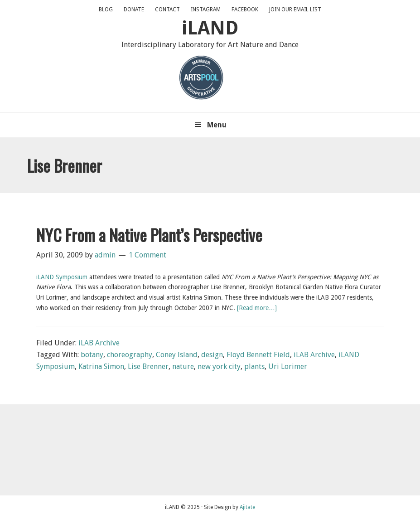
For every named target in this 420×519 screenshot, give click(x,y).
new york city (219, 366)
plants (254, 366)
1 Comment (147, 255)
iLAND (210, 28)
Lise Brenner (148, 366)
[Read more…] (257, 308)
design (212, 355)
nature (183, 366)
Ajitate (247, 507)
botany (92, 355)
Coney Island (177, 355)
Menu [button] (217, 125)
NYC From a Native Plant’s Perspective (149, 235)
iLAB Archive (99, 343)
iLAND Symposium (62, 277)
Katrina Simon (101, 366)
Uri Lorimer (288, 366)
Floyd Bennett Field (258, 355)
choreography (130, 355)
